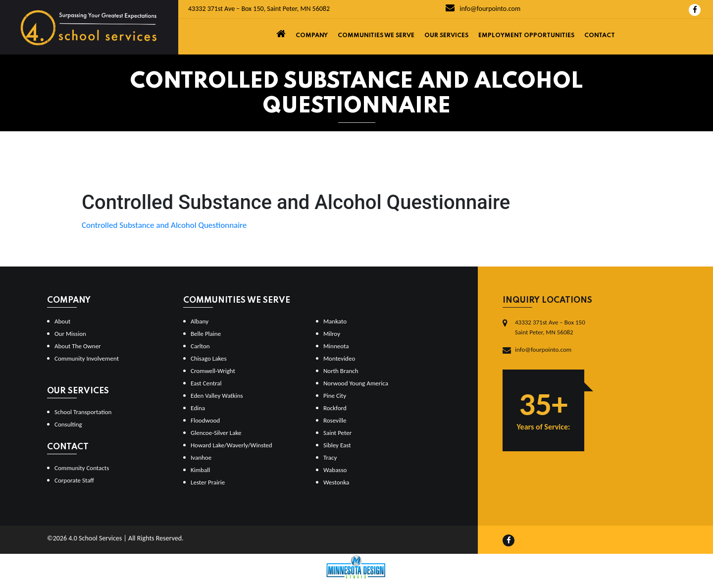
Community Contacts (82, 468)
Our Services (446, 36)
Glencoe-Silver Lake (216, 433)
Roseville (335, 420)
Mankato (335, 321)
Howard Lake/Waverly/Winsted (231, 445)
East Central (206, 383)
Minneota (336, 346)
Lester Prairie (208, 482)
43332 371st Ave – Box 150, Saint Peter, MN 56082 (259, 9)
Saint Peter (337, 433)
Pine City (335, 396)
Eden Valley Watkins (217, 396)
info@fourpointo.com (483, 9)
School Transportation (83, 412)
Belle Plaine (206, 334)
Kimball (200, 470)
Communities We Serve (376, 36)
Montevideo (339, 358)
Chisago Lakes (209, 358)
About (62, 321)
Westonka (336, 482)
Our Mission (70, 334)
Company (312, 36)
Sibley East (337, 445)
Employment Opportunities (526, 36)
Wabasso (335, 470)
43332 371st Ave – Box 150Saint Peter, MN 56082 (550, 327)
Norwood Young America (356, 383)
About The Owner (78, 346)
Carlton (200, 346)
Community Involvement (87, 358)
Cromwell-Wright (213, 371)
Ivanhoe (201, 457)
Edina (198, 408)
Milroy (332, 334)
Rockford (335, 408)
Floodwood (205, 420)
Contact (600, 36)
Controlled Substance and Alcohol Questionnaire (164, 225)
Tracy (330, 457)
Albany (200, 321)
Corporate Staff (74, 480)
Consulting (68, 424)
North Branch (341, 371)
